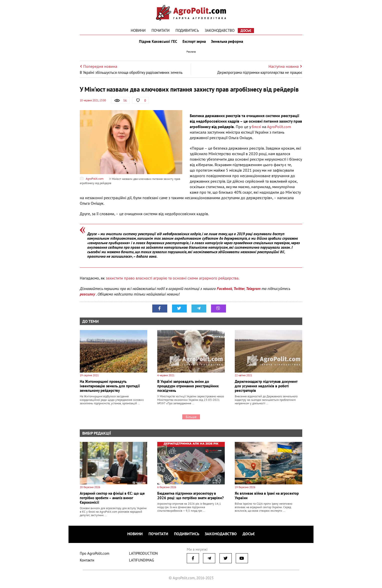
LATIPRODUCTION (143, 554)
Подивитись (187, 30)
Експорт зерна (194, 42)
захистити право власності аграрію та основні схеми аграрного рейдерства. (173, 279)
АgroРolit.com (279, 128)
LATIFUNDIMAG (141, 561)
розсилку (88, 295)
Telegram (253, 289)
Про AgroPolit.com (94, 554)
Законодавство (220, 30)
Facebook (224, 289)
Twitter (239, 289)
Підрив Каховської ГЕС (157, 42)
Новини (138, 30)
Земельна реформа (228, 42)
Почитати (160, 30)
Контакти (87, 561)
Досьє (246, 31)
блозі (257, 128)
